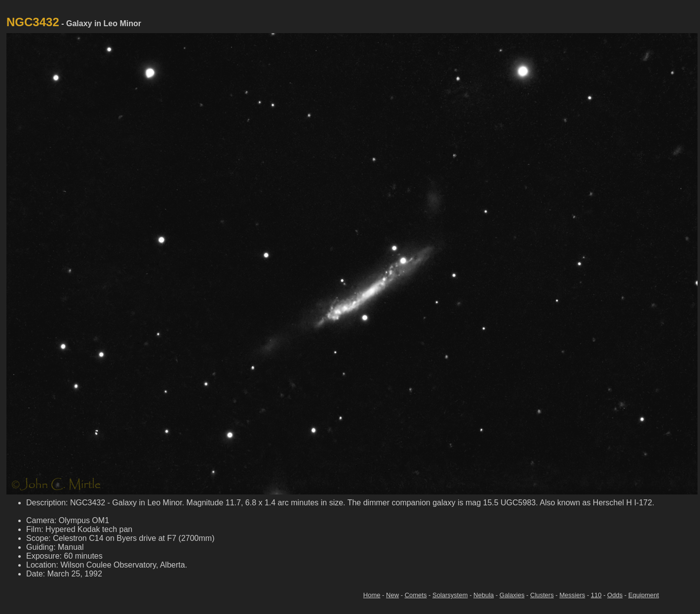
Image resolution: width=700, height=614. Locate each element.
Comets (416, 595)
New (392, 595)
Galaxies (512, 595)
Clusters (542, 595)
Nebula (484, 595)
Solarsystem (450, 595)
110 (596, 595)
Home (372, 595)
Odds (615, 595)
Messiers (572, 595)
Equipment (644, 595)
